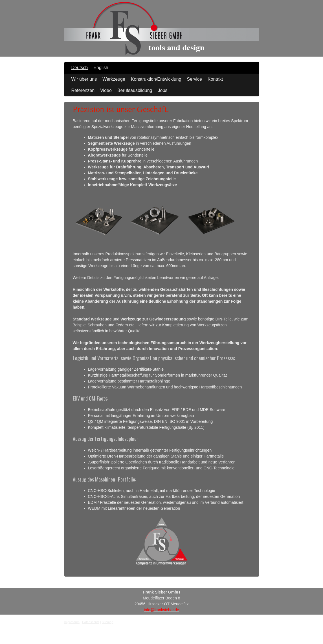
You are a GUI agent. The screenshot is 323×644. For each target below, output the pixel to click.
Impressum (72, 622)
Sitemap (107, 622)
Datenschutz (91, 622)
